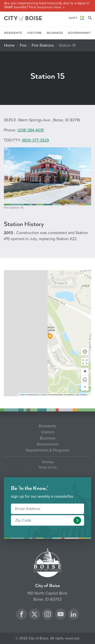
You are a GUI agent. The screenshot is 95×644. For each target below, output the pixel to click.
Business (55, 33)
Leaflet (22, 395)
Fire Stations (43, 45)
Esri (40, 395)
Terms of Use (48, 468)
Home (9, 45)
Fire (23, 45)
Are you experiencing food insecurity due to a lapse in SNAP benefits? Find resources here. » (47, 5)
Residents (13, 33)
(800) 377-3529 (35, 140)
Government (79, 33)
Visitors (34, 33)
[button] (85, 362)
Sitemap (48, 462)
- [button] (85, 387)
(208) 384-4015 (31, 130)
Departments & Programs (48, 450)
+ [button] (85, 372)
